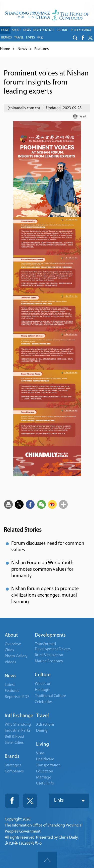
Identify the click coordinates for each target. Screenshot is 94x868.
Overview (13, 644)
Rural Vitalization (49, 655)
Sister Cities (14, 743)
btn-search (75, 38)
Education (45, 771)
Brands (12, 757)
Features (41, 49)
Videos (10, 662)
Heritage (42, 690)
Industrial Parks (18, 731)
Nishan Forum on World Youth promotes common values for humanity (42, 569)
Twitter (30, 801)
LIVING (30, 38)
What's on (43, 684)
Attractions (45, 725)
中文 (40, 38)
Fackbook (12, 801)
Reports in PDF (17, 697)
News (22, 49)
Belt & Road (14, 737)
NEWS (27, 30)
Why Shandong (18, 725)
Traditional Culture (50, 696)
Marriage (44, 777)
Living (42, 745)
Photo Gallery (16, 656)
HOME (5, 30)
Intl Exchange (19, 716)
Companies (14, 771)
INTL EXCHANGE (81, 30)
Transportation (48, 765)
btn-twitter (90, 38)
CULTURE (62, 30)
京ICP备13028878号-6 (23, 844)
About (11, 635)
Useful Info (45, 783)
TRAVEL (19, 38)
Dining (42, 731)
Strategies (13, 765)
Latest (10, 685)
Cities (9, 650)
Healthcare (45, 759)
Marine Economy (49, 661)
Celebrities (44, 702)
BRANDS (7, 38)
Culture (43, 675)
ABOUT (16, 30)
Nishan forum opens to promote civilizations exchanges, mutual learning (45, 595)
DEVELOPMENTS (44, 30)
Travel (42, 716)
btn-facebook (83, 38)
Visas (40, 753)
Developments (50, 635)
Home (5, 49)
